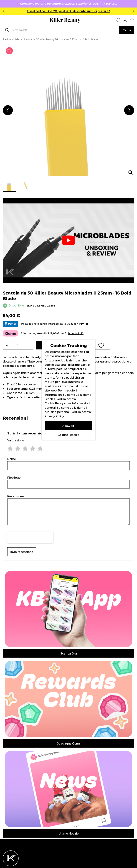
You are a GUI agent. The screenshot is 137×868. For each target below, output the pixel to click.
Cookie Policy (54, 403)
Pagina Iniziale (11, 39)
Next (133, 11)
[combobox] (61, 30)
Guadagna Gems (68, 744)
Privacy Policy (54, 416)
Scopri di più (76, 333)
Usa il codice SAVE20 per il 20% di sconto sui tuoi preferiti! (69, 11)
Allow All (68, 426)
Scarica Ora (69, 654)
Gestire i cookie (68, 435)
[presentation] (30, 538)
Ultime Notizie (69, 834)
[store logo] (65, 20)
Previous (4, 11)
